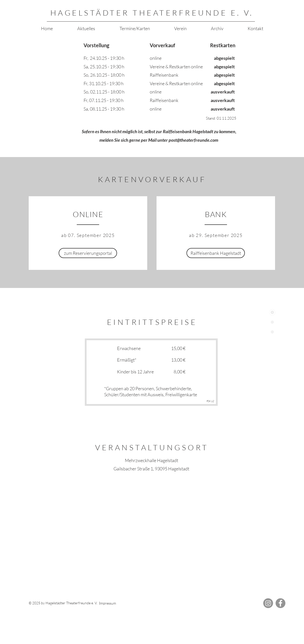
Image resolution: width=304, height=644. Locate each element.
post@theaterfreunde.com (193, 140)
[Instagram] (268, 603)
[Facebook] (280, 603)
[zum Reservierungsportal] (88, 253)
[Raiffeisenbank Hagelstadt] (216, 253)
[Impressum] (118, 603)
